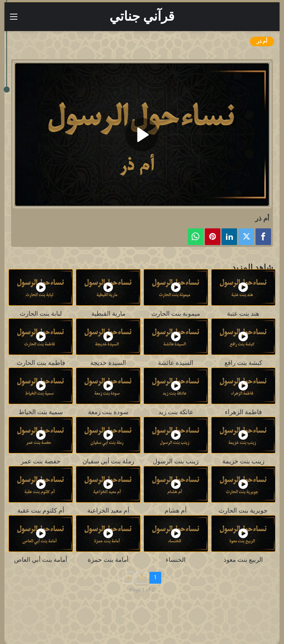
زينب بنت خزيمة (243, 461)
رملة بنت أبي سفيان (108, 461)
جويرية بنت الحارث (243, 511)
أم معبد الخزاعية (108, 511)
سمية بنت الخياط (41, 412)
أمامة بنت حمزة (108, 560)
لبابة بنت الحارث (41, 314)
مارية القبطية (108, 314)
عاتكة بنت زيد (176, 412)
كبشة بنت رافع (243, 363)
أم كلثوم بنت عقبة (41, 511)
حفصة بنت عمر (41, 461)
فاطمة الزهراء (243, 412)
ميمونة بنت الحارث (176, 314)
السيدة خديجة (108, 363)
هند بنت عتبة (243, 314)
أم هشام (176, 511)
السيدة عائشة (176, 363)
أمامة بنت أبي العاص (41, 560)
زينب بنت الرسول (176, 461)
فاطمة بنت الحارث (41, 363)
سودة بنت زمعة (108, 412)
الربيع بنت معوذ (243, 560)
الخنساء (176, 560)
